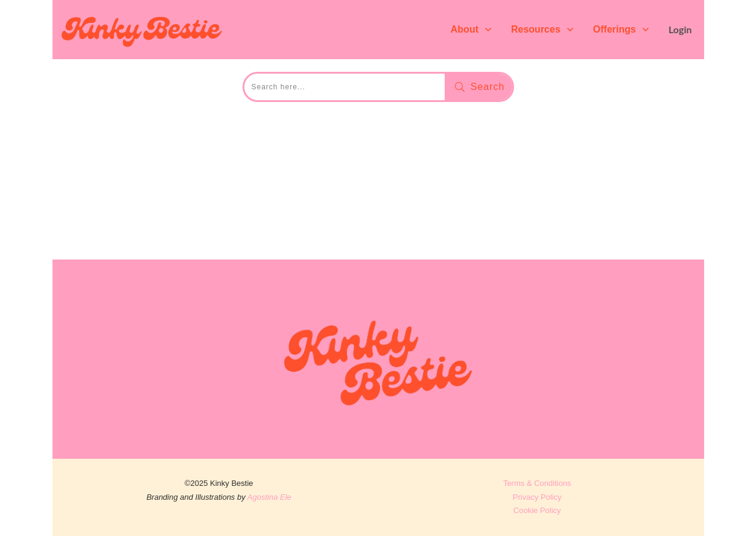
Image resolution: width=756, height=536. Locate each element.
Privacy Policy (537, 497)
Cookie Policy (537, 510)
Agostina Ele (269, 497)
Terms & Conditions (537, 483)
